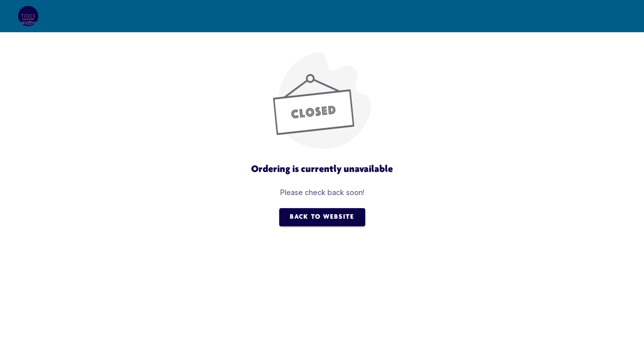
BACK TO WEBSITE (322, 217)
